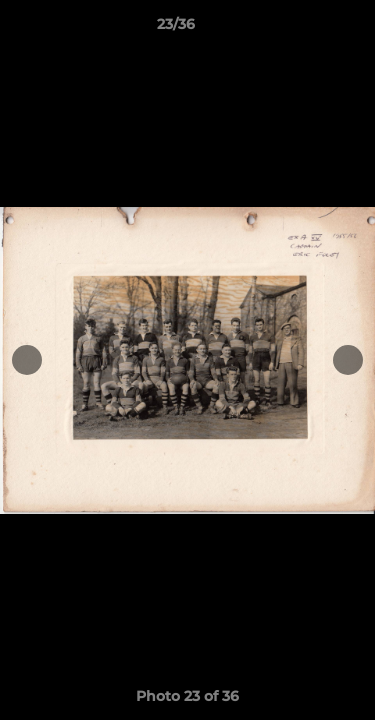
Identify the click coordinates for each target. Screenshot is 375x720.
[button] (303, 29)
